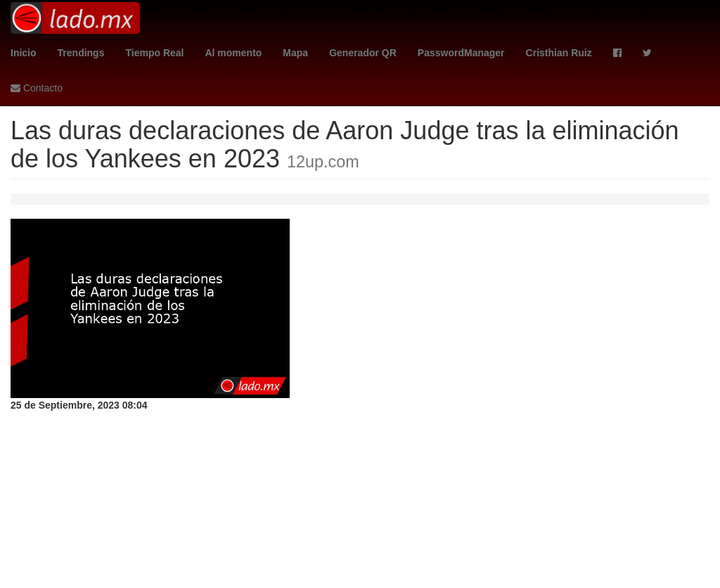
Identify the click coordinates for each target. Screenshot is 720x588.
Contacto (37, 88)
